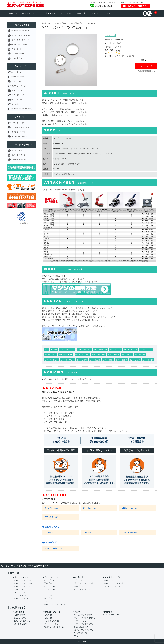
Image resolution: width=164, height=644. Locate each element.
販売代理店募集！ (81, 627)
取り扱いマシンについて (84, 615)
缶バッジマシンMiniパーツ (22, 109)
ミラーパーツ (17, 90)
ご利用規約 (49, 533)
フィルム (15, 104)
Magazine (78, 636)
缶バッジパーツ (146, 349)
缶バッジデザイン (131, 349)
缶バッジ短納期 (122, 360)
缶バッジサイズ (116, 349)
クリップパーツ (18, 95)
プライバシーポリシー (53, 624)
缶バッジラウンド (82, 355)
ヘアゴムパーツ (18, 100)
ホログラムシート (19, 132)
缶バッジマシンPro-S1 (21, 40)
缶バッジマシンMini (19, 44)
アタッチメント (18, 49)
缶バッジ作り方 (113, 355)
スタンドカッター (19, 58)
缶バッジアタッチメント (21, 155)
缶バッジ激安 (108, 360)
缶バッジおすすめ (100, 349)
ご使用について (52, 508)
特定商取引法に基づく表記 (55, 627)
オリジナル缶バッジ (67, 349)
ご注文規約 (88, 533)
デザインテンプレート (100, 13)
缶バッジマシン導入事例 (84, 630)
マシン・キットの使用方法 (73, 13)
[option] (71, 60)
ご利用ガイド (50, 13)
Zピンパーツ (16, 72)
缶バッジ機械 (82, 360)
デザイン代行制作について (55, 548)
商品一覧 (13, 13)
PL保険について (81, 633)
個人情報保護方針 (21, 223)
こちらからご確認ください (64, 174)
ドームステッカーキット (21, 127)
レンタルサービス (31, 13)
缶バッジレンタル (98, 355)
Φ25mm (54, 349)
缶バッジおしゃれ (84, 349)
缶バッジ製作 (148, 360)
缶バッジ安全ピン (51, 360)
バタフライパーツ (19, 81)
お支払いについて (91, 508)
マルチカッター (18, 54)
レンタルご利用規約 (129, 533)
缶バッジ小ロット (68, 360)
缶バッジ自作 (135, 360)
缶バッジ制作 (140, 355)
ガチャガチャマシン (19, 159)
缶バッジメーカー (66, 355)
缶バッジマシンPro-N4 (21, 35)
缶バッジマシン (51, 355)
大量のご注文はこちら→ (147, 71)
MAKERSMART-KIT (111, 615)
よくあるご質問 (52, 517)
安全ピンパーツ (18, 77)
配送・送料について (130, 508)
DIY (46, 349)
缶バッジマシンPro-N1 (21, 31)
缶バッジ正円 (95, 360)
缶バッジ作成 (127, 355)
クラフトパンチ (18, 123)
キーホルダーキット (19, 136)
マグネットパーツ (19, 86)
